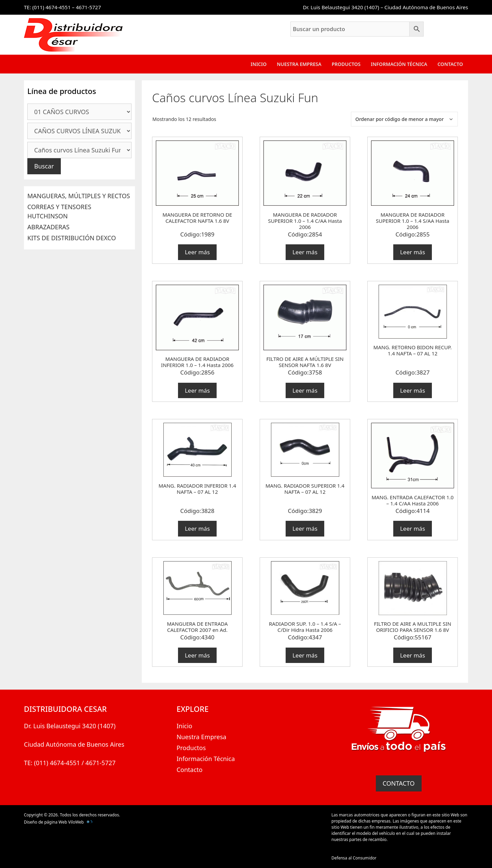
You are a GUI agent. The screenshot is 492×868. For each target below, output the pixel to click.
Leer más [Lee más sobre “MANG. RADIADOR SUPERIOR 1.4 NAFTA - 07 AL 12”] (305, 528)
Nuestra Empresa (299, 64)
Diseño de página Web (45, 822)
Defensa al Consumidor (354, 858)
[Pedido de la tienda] (404, 119)
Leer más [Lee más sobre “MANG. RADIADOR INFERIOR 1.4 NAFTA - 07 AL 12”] (197, 528)
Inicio (259, 64)
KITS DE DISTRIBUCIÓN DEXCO (72, 238)
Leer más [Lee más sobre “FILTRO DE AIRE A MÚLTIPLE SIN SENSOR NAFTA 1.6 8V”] (305, 390)
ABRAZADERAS (48, 227)
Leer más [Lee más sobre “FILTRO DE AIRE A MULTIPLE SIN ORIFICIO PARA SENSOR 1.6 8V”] (413, 655)
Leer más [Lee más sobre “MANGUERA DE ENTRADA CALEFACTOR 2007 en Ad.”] (197, 655)
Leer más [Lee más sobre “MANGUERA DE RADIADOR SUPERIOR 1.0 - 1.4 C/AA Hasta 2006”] (305, 252)
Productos (346, 64)
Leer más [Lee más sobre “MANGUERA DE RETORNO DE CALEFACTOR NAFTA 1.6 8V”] (197, 252)
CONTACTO (399, 783)
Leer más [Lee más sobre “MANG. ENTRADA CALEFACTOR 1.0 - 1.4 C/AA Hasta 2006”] (413, 528)
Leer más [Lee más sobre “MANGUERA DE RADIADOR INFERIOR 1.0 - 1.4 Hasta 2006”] (197, 390)
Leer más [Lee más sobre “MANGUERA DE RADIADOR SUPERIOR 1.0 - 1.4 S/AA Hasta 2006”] (413, 252)
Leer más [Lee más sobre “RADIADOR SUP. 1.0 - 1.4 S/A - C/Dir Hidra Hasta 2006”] (305, 655)
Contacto (450, 64)
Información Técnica (399, 64)
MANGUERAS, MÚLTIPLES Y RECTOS (79, 196)
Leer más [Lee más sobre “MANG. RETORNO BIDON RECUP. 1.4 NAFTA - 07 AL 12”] (413, 390)
